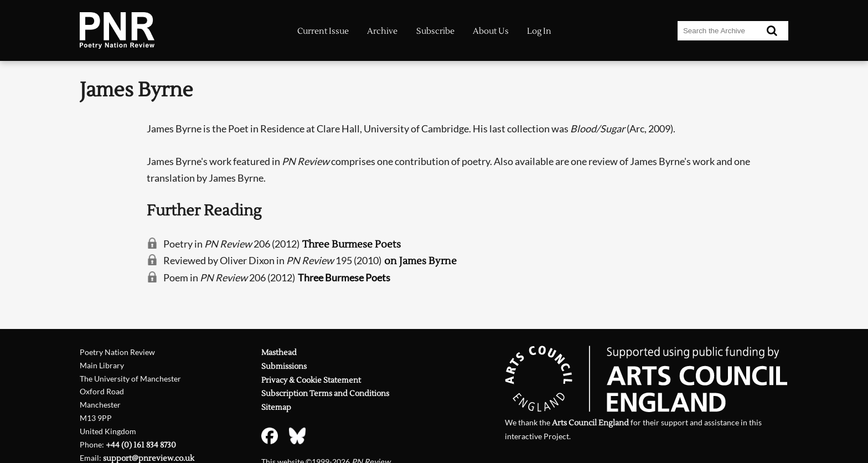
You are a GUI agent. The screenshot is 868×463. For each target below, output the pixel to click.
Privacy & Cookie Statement (311, 380)
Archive (382, 31)
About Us (491, 31)
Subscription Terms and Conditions (325, 393)
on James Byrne (420, 261)
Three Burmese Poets (352, 245)
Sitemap (276, 407)
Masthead (279, 353)
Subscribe (435, 31)
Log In (539, 31)
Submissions (284, 366)
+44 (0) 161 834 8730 (141, 445)
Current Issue (323, 31)
